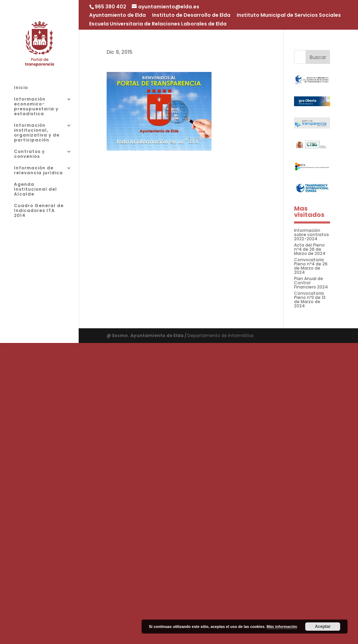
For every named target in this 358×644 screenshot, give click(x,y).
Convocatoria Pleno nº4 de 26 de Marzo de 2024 (311, 266)
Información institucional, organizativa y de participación (37, 133)
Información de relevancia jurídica (38, 171)
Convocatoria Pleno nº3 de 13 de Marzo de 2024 (310, 299)
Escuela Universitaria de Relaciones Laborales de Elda (158, 24)
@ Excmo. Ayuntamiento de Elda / (147, 335)
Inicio (21, 88)
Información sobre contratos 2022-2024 (312, 235)
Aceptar (323, 627)
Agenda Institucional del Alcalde (35, 189)
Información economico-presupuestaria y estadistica (36, 107)
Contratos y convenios (29, 154)
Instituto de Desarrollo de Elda (191, 16)
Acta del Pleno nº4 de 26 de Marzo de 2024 (310, 249)
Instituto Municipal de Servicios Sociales (289, 16)
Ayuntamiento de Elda (117, 16)
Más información (282, 627)
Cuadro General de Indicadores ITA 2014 (39, 211)
